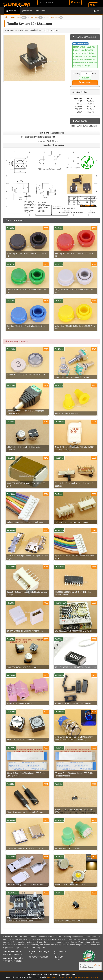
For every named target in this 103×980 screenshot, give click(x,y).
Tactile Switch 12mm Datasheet (84, 126)
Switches (36, 17)
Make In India (50, 939)
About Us (27, 11)
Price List (58, 954)
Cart (93, 5)
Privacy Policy (80, 977)
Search (76, 2)
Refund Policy (52, 977)
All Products (19, 17)
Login (97, 11)
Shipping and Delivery (66, 977)
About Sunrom (60, 951)
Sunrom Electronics (12, 951)
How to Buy (58, 957)
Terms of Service (92, 977)
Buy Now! (85, 83)
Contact (40, 11)
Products (12, 11)
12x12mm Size (54, 17)
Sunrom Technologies (13, 958)
